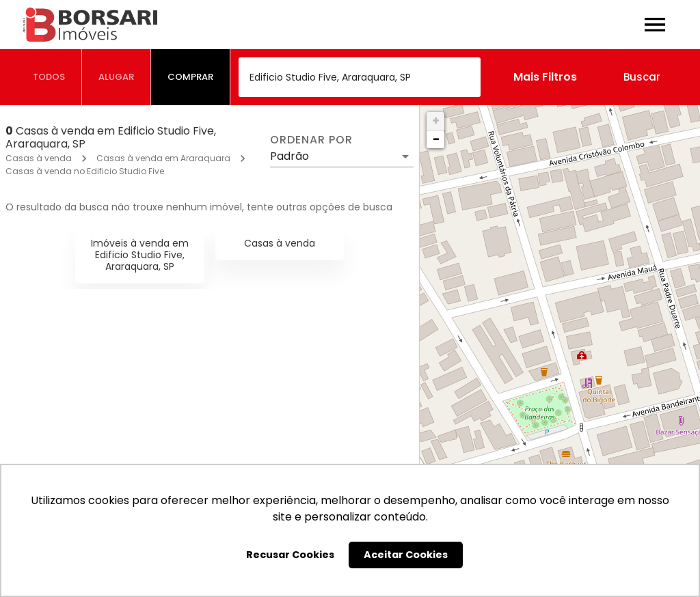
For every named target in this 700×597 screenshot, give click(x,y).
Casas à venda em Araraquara (163, 158)
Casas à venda (39, 158)
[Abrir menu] (655, 25)
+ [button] (436, 121)
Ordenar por (311, 140)
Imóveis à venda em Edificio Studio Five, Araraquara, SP (140, 255)
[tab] (49, 77)
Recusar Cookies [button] (290, 555)
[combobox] (360, 77)
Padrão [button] (290, 156)
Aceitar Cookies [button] (406, 555)
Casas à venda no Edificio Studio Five (85, 171)
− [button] (436, 139)
